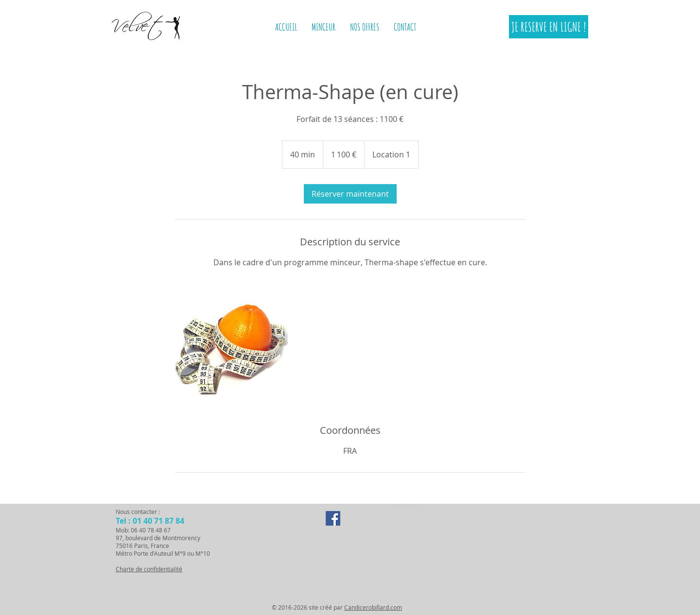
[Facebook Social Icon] (333, 518)
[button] (324, 27)
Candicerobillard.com (373, 607)
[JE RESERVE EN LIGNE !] (549, 27)
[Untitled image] (231, 346)
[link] (350, 194)
